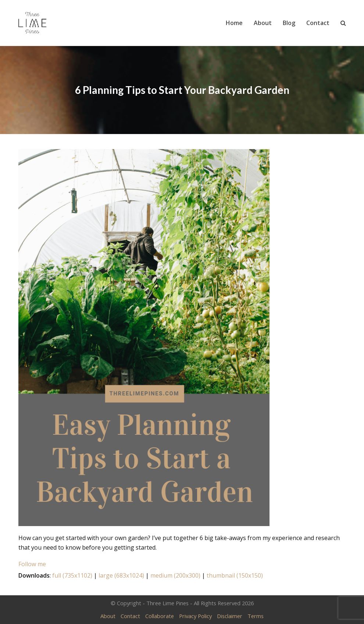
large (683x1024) (121, 575)
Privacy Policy (195, 616)
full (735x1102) (72, 575)
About (108, 616)
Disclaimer (230, 616)
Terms (256, 616)
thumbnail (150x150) (235, 575)
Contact (130, 616)
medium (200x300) (175, 575)
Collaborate (160, 616)
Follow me (32, 564)
